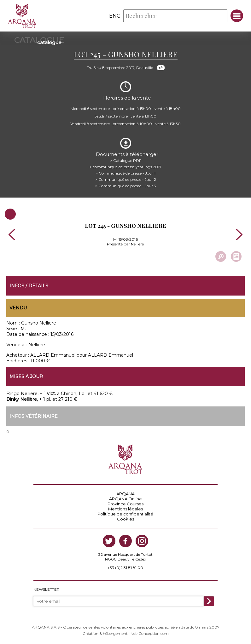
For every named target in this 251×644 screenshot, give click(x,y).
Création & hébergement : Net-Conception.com (126, 633)
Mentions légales (125, 509)
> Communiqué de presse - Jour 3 (126, 186)
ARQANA (125, 494)
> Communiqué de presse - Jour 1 (125, 173)
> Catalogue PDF (126, 161)
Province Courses (125, 504)
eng (115, 16)
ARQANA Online (125, 499)
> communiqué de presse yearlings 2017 (125, 167)
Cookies (125, 519)
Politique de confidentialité (125, 514)
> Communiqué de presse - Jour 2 (126, 179)
